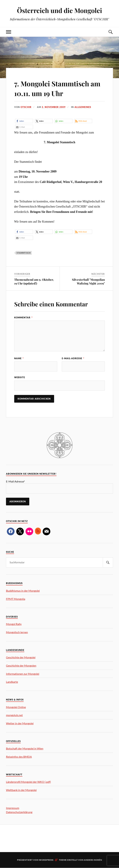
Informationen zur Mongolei (23, 674)
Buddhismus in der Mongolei (23, 591)
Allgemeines (83, 107)
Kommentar (23, 317)
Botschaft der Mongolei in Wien (25, 749)
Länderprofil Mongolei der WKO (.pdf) (28, 782)
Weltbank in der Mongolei (21, 790)
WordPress (46, 860)
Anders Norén (93, 860)
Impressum (13, 808)
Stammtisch (24, 253)
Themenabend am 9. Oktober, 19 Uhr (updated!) (34, 281)
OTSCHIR (26, 107)
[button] (24, 121)
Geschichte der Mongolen (21, 666)
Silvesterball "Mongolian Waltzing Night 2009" (88, 281)
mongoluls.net (14, 715)
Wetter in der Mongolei (20, 723)
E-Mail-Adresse (73, 358)
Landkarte (12, 682)
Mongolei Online (16, 707)
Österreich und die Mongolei (60, 10)
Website (20, 377)
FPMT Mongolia (16, 599)
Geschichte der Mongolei (21, 657)
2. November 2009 (54, 107)
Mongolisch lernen (17, 632)
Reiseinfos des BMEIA (19, 757)
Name (19, 358)
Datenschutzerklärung (19, 812)
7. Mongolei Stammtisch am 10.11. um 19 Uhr (56, 88)
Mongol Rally (14, 624)
